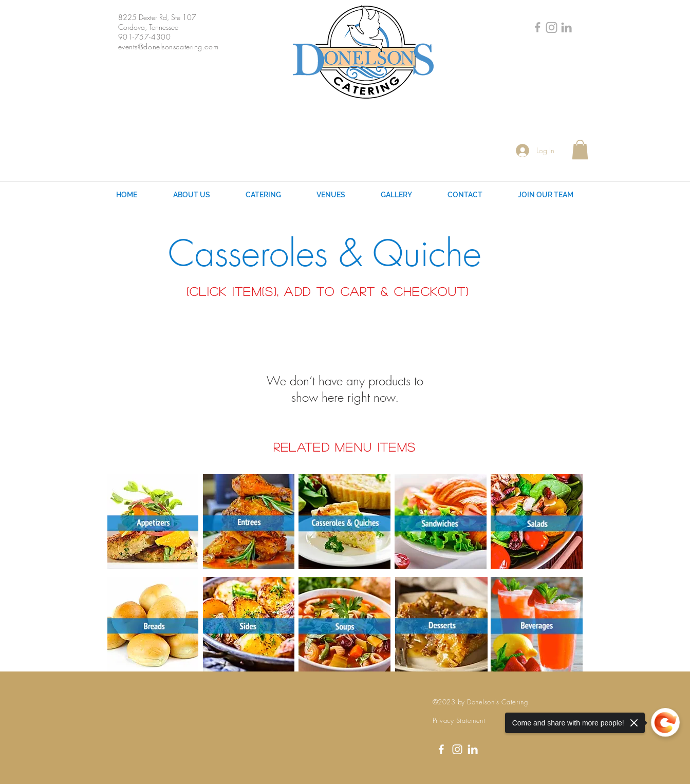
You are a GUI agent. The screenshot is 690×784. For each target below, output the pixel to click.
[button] (580, 150)
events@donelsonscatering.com (169, 46)
